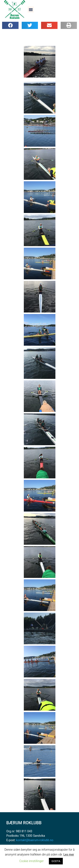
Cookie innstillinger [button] (32, 861)
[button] (31, 10)
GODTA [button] (56, 861)
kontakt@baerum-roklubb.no (35, 840)
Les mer (69, 854)
